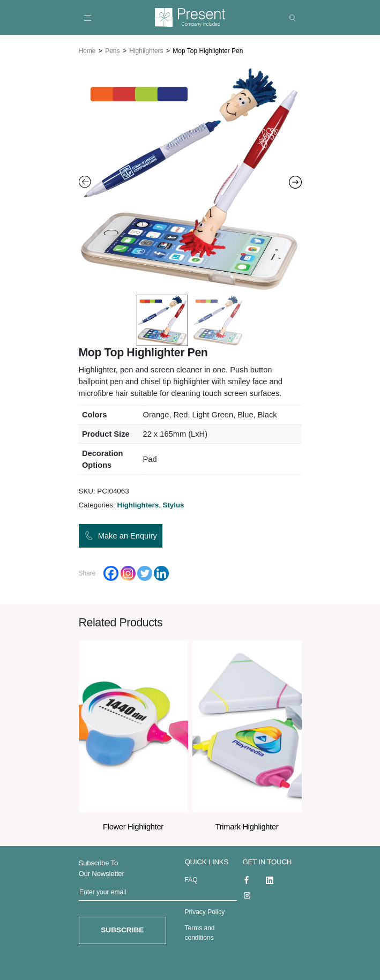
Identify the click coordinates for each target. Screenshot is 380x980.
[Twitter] (145, 571)
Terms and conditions (200, 931)
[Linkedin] (161, 571)
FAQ (191, 878)
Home (87, 49)
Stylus (174, 503)
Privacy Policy (205, 910)
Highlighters (146, 49)
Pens (112, 49)
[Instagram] (128, 571)
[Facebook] (111, 571)
